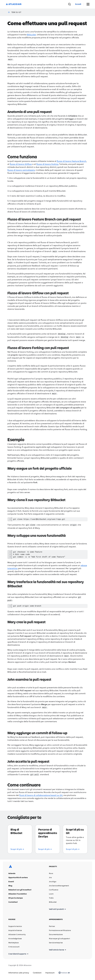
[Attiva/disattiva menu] (89, 4)
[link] (78, 4)
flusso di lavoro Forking (47, 164)
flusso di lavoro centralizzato (21, 170)
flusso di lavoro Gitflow (21, 164)
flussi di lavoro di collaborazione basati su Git (41, 795)
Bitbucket (31, 34)
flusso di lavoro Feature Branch (71, 161)
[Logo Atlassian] (14, 4)
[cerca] (69, 4)
